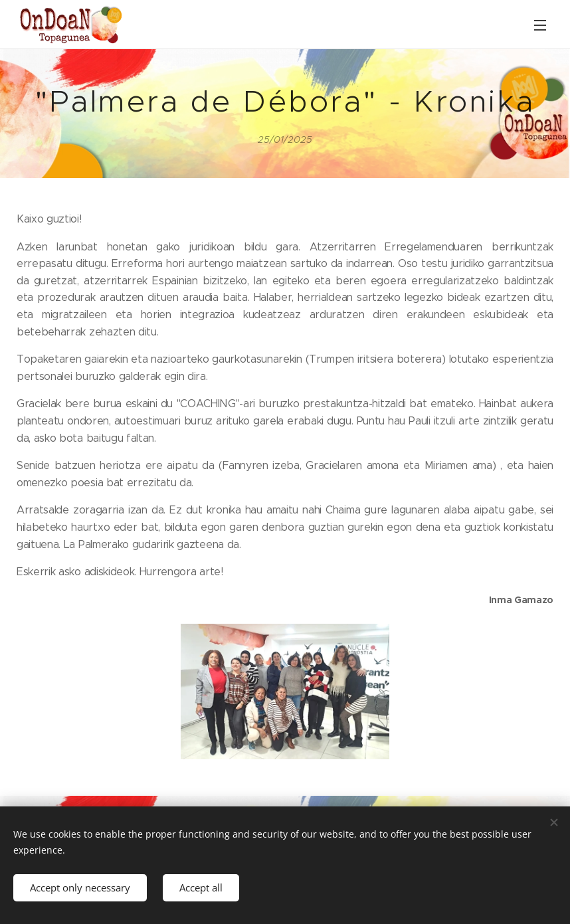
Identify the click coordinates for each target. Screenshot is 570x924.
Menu (540, 25)
